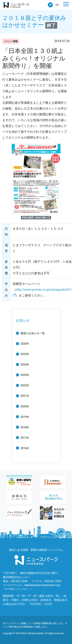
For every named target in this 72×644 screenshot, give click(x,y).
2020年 (25, 406)
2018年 (25, 427)
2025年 (25, 354)
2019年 (25, 417)
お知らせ (23, 320)
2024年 (25, 365)
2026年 (25, 344)
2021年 (25, 396)
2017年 (25, 438)
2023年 (25, 375)
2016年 (25, 448)
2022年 (25, 385)
